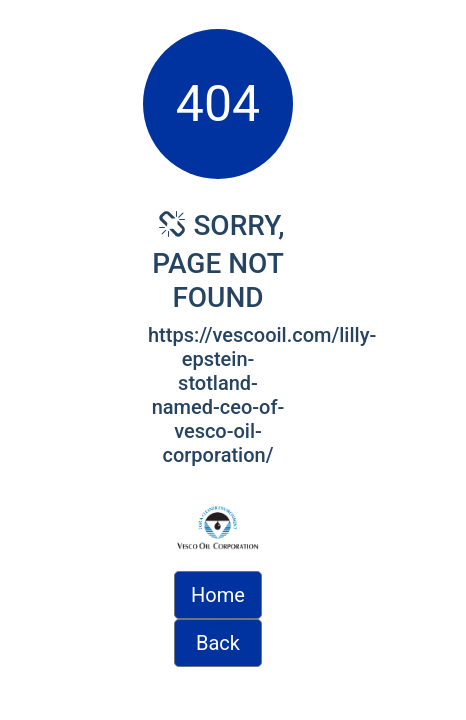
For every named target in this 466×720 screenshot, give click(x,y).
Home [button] (218, 595)
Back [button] (218, 643)
